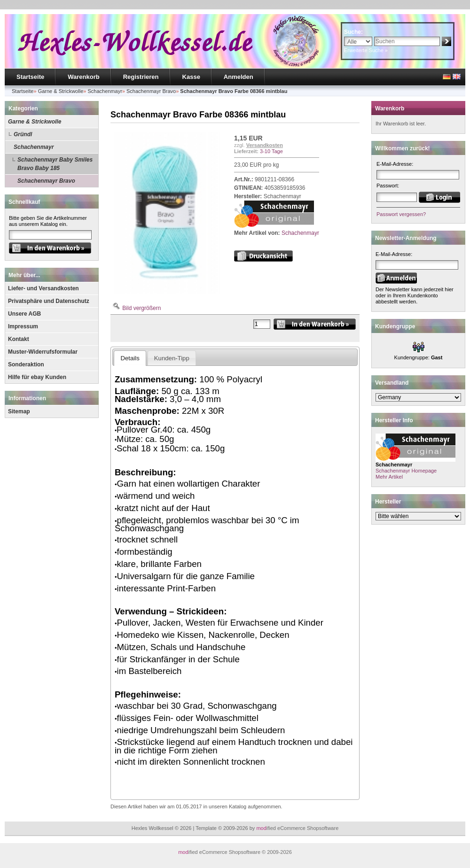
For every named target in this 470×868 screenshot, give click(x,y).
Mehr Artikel (389, 477)
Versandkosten (265, 145)
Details (130, 358)
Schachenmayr (34, 147)
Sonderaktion (26, 364)
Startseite (30, 77)
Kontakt (19, 339)
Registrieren (141, 77)
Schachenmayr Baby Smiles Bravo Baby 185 (55, 164)
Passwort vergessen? (401, 214)
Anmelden (239, 77)
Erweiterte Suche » (366, 50)
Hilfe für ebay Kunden (37, 377)
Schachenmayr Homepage (406, 471)
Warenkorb (83, 77)
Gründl (23, 134)
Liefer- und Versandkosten (43, 288)
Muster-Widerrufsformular (43, 352)
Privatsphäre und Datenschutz (49, 301)
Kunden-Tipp (172, 358)
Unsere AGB (24, 314)
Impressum (23, 326)
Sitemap (19, 411)
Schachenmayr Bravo (46, 181)
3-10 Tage (271, 151)
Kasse (191, 77)
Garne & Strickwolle (35, 122)
